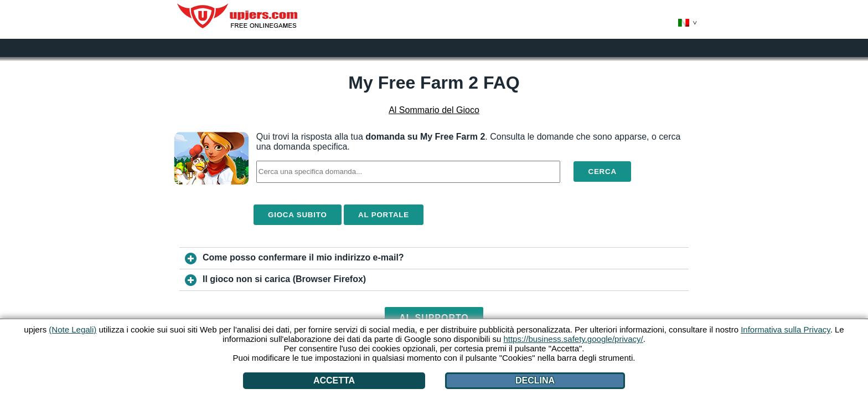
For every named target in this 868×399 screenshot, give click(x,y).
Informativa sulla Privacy (785, 329)
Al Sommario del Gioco (434, 110)
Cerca (602, 172)
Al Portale (384, 215)
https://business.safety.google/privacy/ (573, 339)
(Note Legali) (73, 329)
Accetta (334, 380)
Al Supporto (434, 318)
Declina (535, 380)
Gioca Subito (298, 215)
